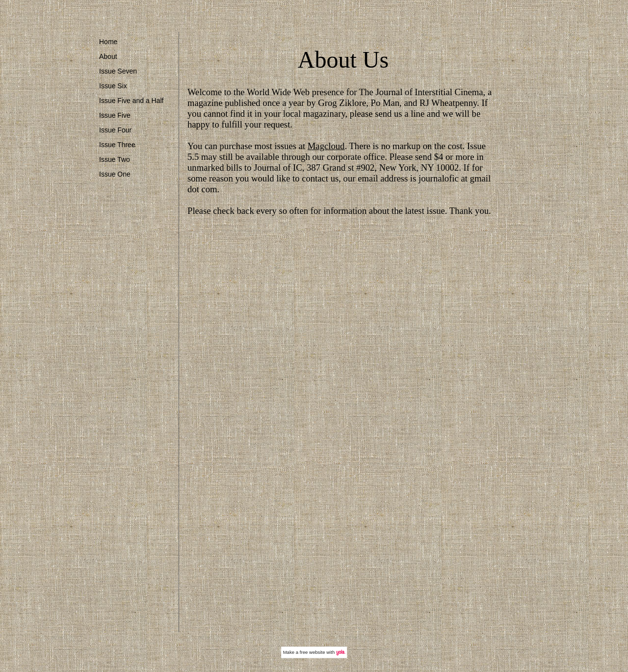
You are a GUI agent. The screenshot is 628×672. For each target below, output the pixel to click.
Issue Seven (118, 71)
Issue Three (117, 145)
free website (313, 652)
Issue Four (115, 130)
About (108, 56)
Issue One (115, 174)
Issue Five (115, 115)
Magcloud (326, 146)
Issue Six (113, 86)
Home (108, 42)
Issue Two (115, 159)
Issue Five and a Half (131, 101)
